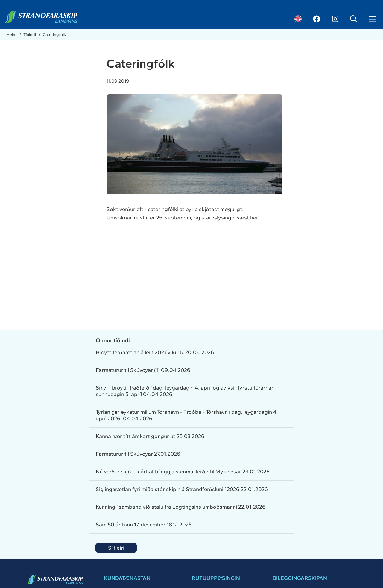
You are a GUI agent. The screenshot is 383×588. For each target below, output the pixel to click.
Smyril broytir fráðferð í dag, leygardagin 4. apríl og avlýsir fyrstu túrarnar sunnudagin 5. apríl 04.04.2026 (185, 391)
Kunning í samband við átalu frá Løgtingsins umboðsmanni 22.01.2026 (181, 507)
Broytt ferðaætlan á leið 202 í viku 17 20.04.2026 (155, 352)
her (255, 218)
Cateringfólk (54, 35)
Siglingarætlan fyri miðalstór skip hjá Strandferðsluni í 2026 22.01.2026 (182, 489)
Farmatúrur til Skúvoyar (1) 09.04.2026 (143, 370)
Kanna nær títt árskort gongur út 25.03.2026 (150, 436)
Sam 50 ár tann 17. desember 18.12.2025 (144, 525)
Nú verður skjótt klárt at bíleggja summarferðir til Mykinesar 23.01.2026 (183, 472)
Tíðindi (30, 35)
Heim (12, 35)
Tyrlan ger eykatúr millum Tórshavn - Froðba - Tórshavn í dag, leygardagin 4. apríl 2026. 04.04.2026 (187, 415)
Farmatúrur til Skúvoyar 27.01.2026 (138, 454)
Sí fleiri (116, 548)
